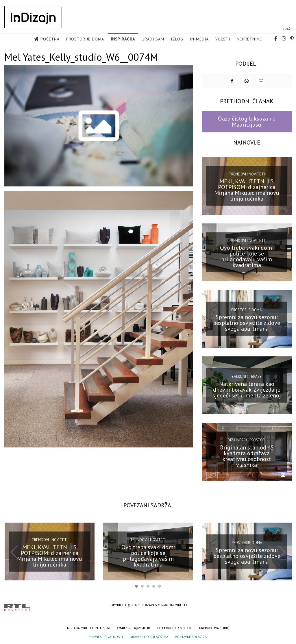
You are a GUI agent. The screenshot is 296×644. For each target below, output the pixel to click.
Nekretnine (249, 39)
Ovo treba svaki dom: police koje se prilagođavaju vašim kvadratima (247, 256)
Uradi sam (153, 39)
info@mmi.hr (139, 627)
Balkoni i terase (247, 376)
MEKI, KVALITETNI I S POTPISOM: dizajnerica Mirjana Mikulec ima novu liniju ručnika (247, 189)
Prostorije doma (85, 39)
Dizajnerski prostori (247, 439)
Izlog (177, 39)
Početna (50, 39)
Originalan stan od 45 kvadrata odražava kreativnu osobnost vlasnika (247, 456)
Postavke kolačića (191, 636)
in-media (199, 39)
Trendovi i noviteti (247, 173)
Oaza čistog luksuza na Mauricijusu (247, 121)
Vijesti (223, 39)
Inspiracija (123, 39)
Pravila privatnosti (106, 636)
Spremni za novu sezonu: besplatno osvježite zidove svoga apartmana (247, 322)
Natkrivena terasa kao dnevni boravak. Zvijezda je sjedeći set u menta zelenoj (247, 389)
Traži (287, 29)
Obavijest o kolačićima (149, 636)
